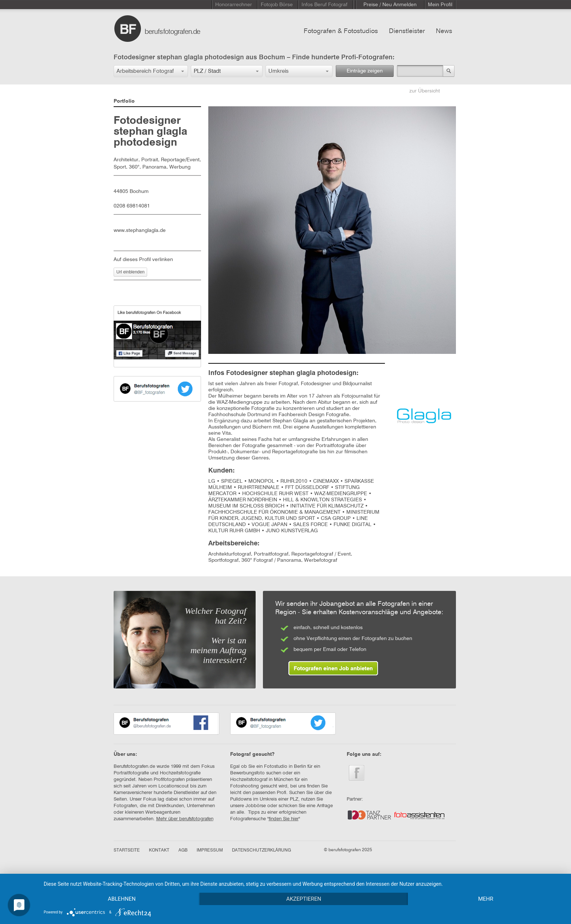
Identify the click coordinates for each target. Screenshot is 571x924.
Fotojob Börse (277, 5)
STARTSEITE (127, 850)
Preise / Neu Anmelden (390, 5)
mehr (486, 899)
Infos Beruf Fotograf (324, 5)
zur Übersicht (425, 91)
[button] (151, 71)
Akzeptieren (304, 899)
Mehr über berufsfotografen (185, 819)
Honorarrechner (234, 5)
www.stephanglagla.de (140, 230)
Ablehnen (122, 899)
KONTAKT (159, 850)
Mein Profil (440, 5)
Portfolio (124, 101)
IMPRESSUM (210, 850)
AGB (183, 850)
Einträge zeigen (365, 71)
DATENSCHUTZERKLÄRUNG (261, 850)
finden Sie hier (284, 819)
